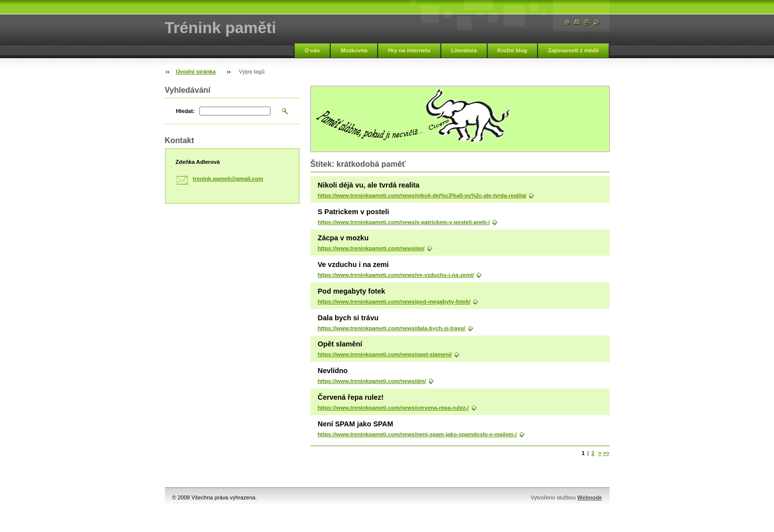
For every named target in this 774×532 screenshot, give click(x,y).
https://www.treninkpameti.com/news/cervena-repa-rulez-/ (393, 408)
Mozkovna (354, 50)
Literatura (464, 50)
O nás (312, 50)
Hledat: (186, 111)
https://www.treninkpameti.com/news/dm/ (372, 381)
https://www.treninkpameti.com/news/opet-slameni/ (385, 354)
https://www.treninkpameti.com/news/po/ (371, 248)
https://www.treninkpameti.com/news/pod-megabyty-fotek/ (394, 302)
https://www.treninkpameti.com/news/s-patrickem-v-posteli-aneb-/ (404, 222)
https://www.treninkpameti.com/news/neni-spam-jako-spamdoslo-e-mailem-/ (418, 434)
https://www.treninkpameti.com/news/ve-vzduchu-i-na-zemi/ (396, 275)
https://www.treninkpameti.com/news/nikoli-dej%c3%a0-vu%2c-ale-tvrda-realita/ (422, 195)
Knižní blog (512, 50)
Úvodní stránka (196, 72)
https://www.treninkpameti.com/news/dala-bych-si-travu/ (392, 328)
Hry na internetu (409, 50)
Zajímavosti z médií (573, 50)
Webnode (589, 497)
